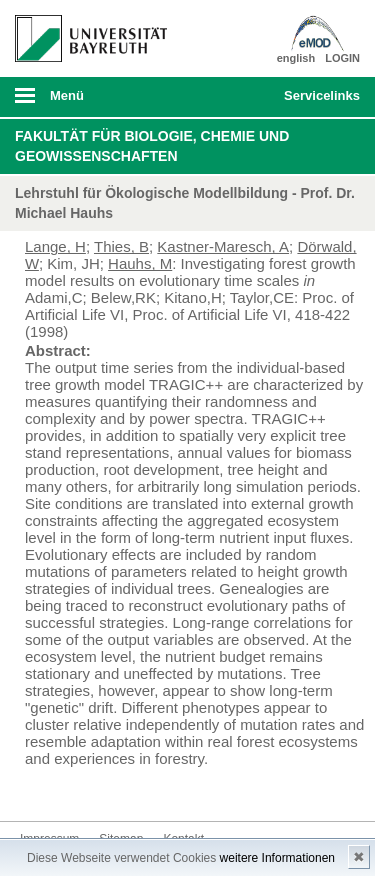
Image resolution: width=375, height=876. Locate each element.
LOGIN (342, 58)
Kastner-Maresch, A (223, 246)
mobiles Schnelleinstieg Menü (318, 102)
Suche (236, 97)
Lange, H (55, 246)
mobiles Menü (83, 102)
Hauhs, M (140, 263)
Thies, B (121, 246)
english (296, 58)
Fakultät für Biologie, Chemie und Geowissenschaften (152, 146)
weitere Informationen (277, 858)
